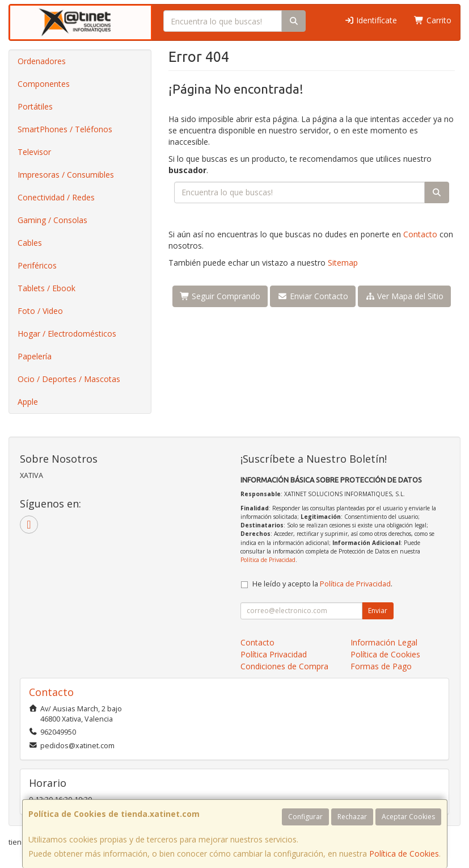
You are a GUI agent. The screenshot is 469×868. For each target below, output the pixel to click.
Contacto (420, 234)
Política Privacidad (274, 654)
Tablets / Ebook (47, 288)
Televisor (34, 152)
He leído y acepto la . (322, 584)
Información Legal (384, 642)
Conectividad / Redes (56, 197)
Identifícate (371, 20)
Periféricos (37, 265)
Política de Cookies (404, 854)
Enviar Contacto (313, 296)
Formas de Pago (381, 666)
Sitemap (343, 263)
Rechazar (352, 817)
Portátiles (35, 106)
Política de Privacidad (268, 560)
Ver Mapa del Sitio (405, 296)
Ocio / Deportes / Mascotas (69, 379)
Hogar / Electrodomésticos (67, 334)
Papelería (35, 356)
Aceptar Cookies (408, 817)
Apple (28, 402)
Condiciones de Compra (284, 666)
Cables (30, 243)
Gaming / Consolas (52, 220)
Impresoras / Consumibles (66, 175)
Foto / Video (40, 311)
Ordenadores (42, 61)
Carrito (433, 20)
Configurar (305, 817)
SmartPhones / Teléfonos (65, 129)
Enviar (378, 611)
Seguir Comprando (220, 296)
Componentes (44, 84)
